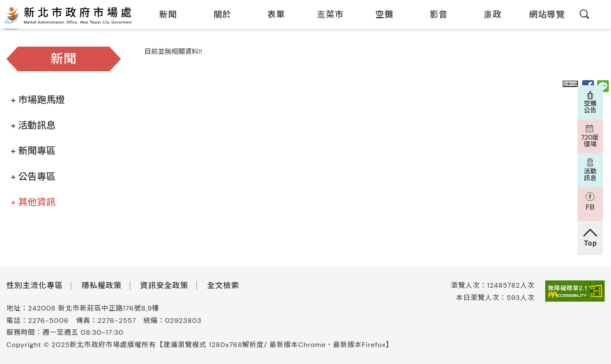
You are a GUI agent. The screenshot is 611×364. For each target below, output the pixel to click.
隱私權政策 (102, 286)
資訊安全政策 (164, 286)
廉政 (487, 14)
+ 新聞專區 (33, 151)
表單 (271, 14)
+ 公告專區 (33, 177)
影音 (433, 14)
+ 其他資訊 (33, 202)
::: (139, 6)
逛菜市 (325, 14)
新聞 (163, 14)
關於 (217, 14)
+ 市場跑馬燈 (38, 100)
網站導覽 (542, 14)
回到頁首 (590, 238)
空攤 (379, 14)
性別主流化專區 (35, 286)
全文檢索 (223, 286)
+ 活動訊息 (33, 125)
